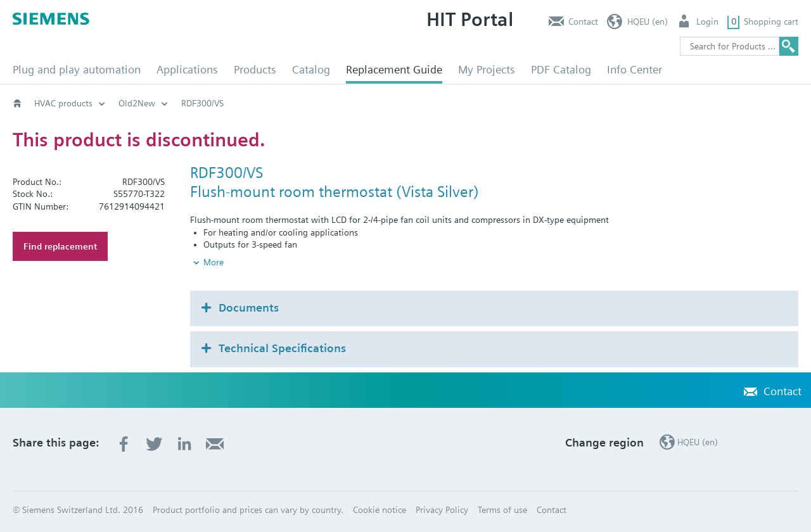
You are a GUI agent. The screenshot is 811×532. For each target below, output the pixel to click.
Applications (187, 69)
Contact (583, 22)
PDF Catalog (561, 69)
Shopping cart (771, 22)
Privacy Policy (442, 510)
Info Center (635, 69)
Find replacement (60, 246)
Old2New (137, 103)
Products (255, 69)
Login (707, 22)
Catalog (311, 69)
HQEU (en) (648, 22)
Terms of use (502, 510)
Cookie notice (380, 510)
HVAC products (63, 103)
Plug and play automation (77, 69)
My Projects (487, 69)
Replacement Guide (394, 69)
